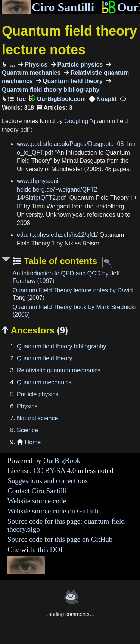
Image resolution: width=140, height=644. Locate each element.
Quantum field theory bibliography (61, 346)
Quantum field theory (72, 81)
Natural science (37, 418)
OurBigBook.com (57, 99)
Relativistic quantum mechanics (59, 370)
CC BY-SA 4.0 (55, 471)
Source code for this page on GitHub (60, 539)
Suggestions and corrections (48, 481)
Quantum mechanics (44, 382)
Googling (76, 121)
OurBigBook (62, 460)
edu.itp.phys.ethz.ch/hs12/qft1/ (57, 235)
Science (27, 430)
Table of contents (59, 261)
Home (29, 442)
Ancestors (35, 330)
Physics (35, 65)
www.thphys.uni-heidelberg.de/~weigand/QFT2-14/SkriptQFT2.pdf (58, 189)
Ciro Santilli (48, 7)
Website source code (37, 501)
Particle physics (79, 65)
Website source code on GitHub (53, 511)
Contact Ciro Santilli (37, 491)
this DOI (50, 550)
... (12, 65)
